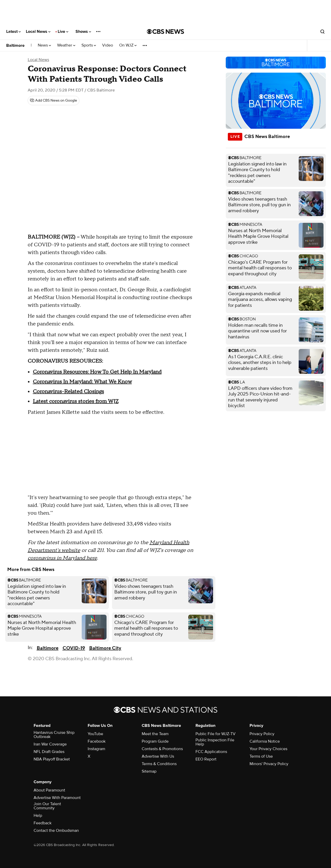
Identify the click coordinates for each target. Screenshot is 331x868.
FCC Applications (211, 752)
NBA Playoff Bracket (52, 759)
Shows (83, 32)
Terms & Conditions (159, 764)
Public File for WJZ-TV (216, 734)
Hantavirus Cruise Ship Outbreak (54, 735)
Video (108, 45)
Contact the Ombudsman (56, 831)
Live (63, 32)
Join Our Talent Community (47, 806)
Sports (89, 45)
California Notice (265, 741)
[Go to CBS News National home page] (165, 32)
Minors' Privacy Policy (269, 764)
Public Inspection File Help (215, 742)
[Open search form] (322, 32)
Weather (66, 45)
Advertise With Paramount (57, 798)
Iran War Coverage (50, 744)
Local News (38, 32)
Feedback (43, 823)
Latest (13, 32)
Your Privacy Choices (268, 749)
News (44, 45)
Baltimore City (105, 648)
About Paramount (49, 790)
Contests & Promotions (162, 749)
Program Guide (155, 741)
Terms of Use (261, 756)
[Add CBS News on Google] (54, 101)
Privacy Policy (262, 734)
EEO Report (206, 759)
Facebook (97, 741)
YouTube (95, 734)
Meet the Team (155, 734)
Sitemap (149, 771)
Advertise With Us (158, 756)
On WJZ (128, 45)
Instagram (96, 749)
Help (38, 816)
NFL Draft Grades (49, 752)
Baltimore (15, 45)
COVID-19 (74, 648)
